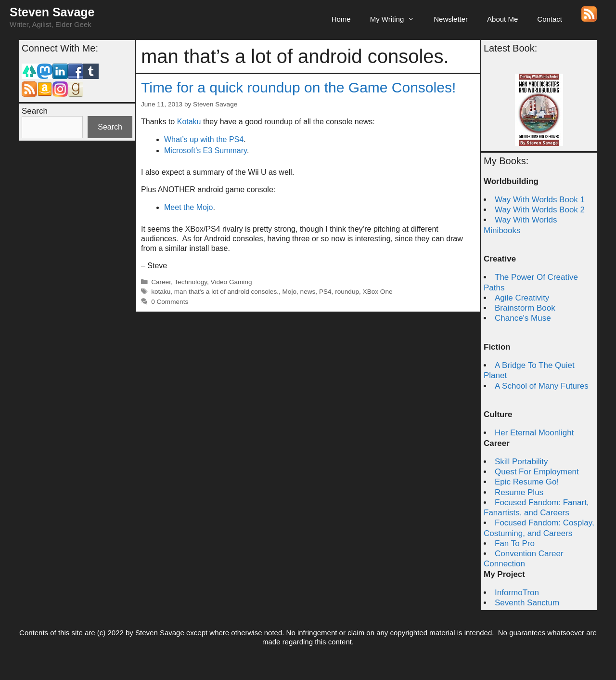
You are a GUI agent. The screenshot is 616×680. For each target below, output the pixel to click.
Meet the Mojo (188, 207)
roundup (347, 292)
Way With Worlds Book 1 (540, 200)
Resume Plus (519, 492)
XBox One (378, 292)
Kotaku (189, 122)
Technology (191, 282)
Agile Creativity (522, 298)
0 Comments (170, 302)
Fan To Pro (515, 543)
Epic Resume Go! (527, 482)
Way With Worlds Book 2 (540, 210)
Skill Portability (521, 462)
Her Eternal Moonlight (534, 433)
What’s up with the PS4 (204, 139)
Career (161, 282)
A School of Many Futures (542, 386)
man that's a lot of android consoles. (226, 292)
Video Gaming (231, 282)
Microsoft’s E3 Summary (205, 150)
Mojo (289, 292)
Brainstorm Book (525, 308)
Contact (550, 19)
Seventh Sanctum (527, 603)
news (308, 292)
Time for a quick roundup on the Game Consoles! (298, 87)
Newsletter (451, 19)
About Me (502, 19)
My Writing (397, 19)
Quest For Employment (537, 472)
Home (341, 19)
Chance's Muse (523, 318)
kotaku (161, 292)
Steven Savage (52, 12)
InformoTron (517, 593)
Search (35, 111)
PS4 (325, 292)
